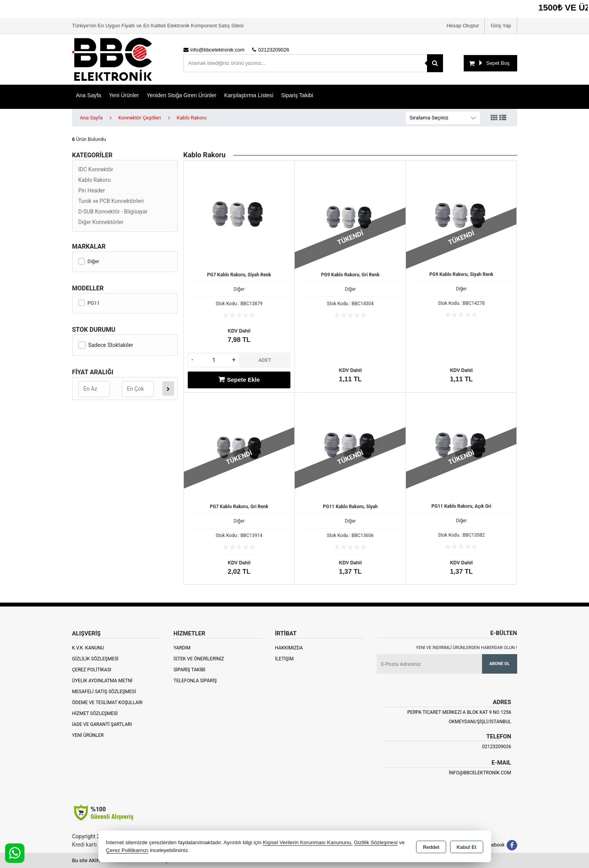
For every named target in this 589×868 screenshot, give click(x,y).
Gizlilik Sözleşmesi (95, 659)
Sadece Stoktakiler (106, 345)
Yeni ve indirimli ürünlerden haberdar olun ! (467, 648)
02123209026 (496, 747)
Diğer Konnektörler (101, 222)
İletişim (284, 659)
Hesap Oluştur (463, 26)
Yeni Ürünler (88, 735)
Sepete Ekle (239, 379)
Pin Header (92, 190)
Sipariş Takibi (297, 95)
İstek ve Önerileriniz (199, 659)
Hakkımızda (289, 648)
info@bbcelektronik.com (480, 773)
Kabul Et (467, 847)
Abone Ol (499, 664)
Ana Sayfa (89, 95)
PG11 (89, 303)
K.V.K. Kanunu (88, 648)
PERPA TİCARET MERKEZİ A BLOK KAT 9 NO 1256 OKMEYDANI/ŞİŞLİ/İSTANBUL (459, 717)
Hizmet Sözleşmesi (95, 713)
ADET (265, 360)
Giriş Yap (501, 26)
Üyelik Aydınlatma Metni (102, 681)
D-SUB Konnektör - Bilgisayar (113, 212)
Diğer (89, 261)
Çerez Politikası (92, 670)
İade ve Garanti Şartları (102, 724)
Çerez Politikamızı (127, 850)
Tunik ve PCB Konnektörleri (111, 201)
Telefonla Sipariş (195, 681)
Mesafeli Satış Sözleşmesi (104, 692)
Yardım (182, 648)
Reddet (431, 847)
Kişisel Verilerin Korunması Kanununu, (308, 842)
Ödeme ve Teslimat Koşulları (108, 703)
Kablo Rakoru (95, 180)
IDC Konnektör (96, 169)
